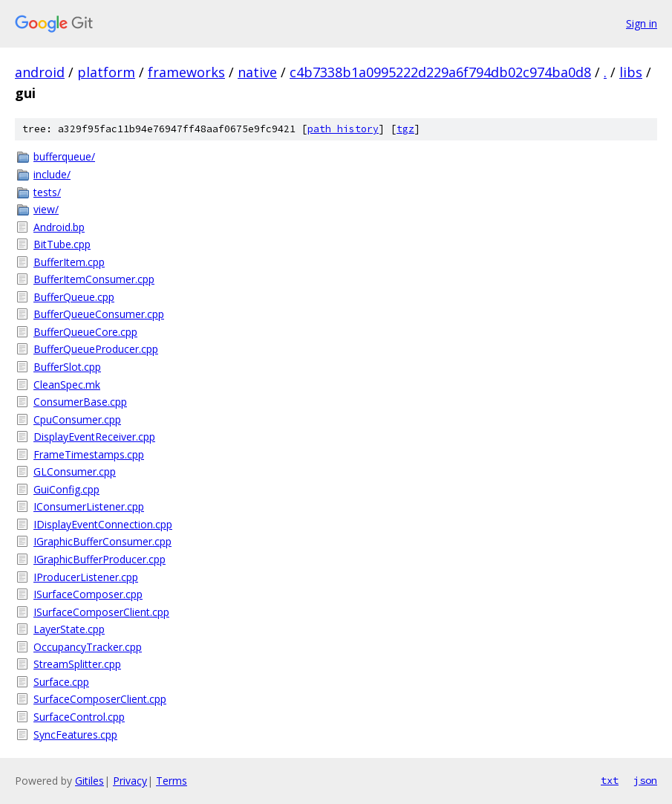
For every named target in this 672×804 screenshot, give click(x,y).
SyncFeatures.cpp (75, 735)
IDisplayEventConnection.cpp (103, 524)
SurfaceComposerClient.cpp (100, 699)
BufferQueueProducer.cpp (96, 349)
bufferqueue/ (64, 156)
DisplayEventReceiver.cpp (94, 437)
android (40, 72)
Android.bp (59, 227)
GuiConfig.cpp (66, 489)
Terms (172, 781)
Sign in (642, 23)
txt (610, 780)
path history (343, 129)
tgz (405, 129)
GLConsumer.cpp (75, 471)
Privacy (130, 781)
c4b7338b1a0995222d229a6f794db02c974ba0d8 (440, 72)
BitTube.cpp (62, 244)
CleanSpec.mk (67, 385)
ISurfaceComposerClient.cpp (101, 612)
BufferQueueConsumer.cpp (99, 314)
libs (631, 72)
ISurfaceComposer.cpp (88, 594)
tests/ (47, 192)
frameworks (186, 72)
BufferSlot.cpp (67, 367)
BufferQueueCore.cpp (85, 332)
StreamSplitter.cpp (77, 664)
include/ (52, 174)
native (257, 72)
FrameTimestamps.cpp (89, 454)
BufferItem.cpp (69, 262)
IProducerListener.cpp (86, 577)
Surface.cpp (61, 682)
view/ (46, 209)
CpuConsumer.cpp (77, 419)
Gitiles (89, 781)
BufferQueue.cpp (74, 297)
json (645, 780)
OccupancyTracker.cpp (88, 647)
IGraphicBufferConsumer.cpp (102, 541)
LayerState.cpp (69, 629)
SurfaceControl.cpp (79, 717)
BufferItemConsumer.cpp (94, 279)
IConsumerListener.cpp (89, 506)
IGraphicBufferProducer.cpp (100, 559)
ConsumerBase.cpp (80, 402)
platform (106, 72)
